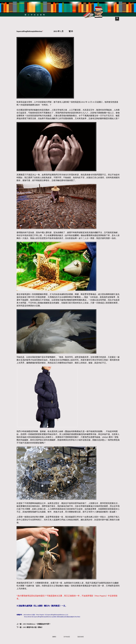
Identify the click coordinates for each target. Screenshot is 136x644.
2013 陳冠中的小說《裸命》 (33, 627)
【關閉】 (54, 637)
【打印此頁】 (67, 637)
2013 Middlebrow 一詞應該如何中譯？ (37, 624)
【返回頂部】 (81, 637)
